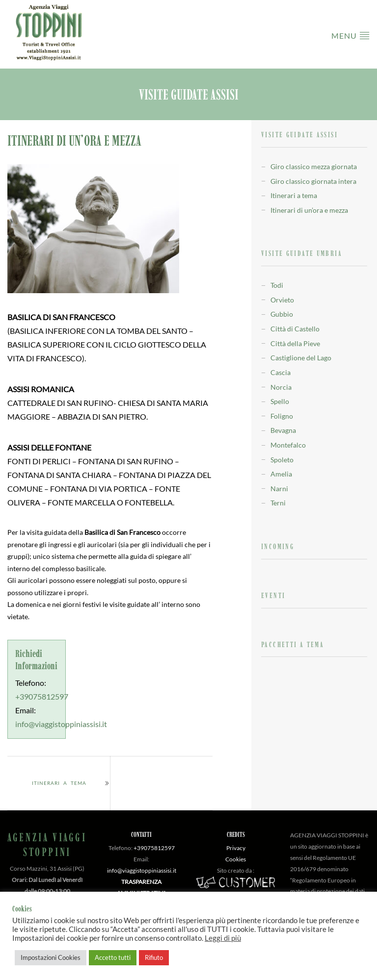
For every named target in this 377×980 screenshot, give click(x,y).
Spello (280, 401)
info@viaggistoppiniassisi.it (61, 724)
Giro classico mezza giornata (314, 166)
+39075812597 (42, 696)
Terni (278, 503)
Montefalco (288, 445)
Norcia (281, 387)
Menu (350, 35)
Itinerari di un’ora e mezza (309, 210)
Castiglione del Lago (301, 358)
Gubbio (282, 314)
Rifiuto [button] (154, 957)
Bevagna (283, 430)
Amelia (281, 474)
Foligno (282, 416)
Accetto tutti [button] (113, 957)
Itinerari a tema (59, 783)
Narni (279, 489)
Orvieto (282, 300)
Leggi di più (223, 938)
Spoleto (282, 460)
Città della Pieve (295, 343)
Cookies (236, 859)
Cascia (281, 372)
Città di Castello (295, 329)
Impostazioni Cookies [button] (51, 957)
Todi (277, 285)
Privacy (236, 848)
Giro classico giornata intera (313, 181)
